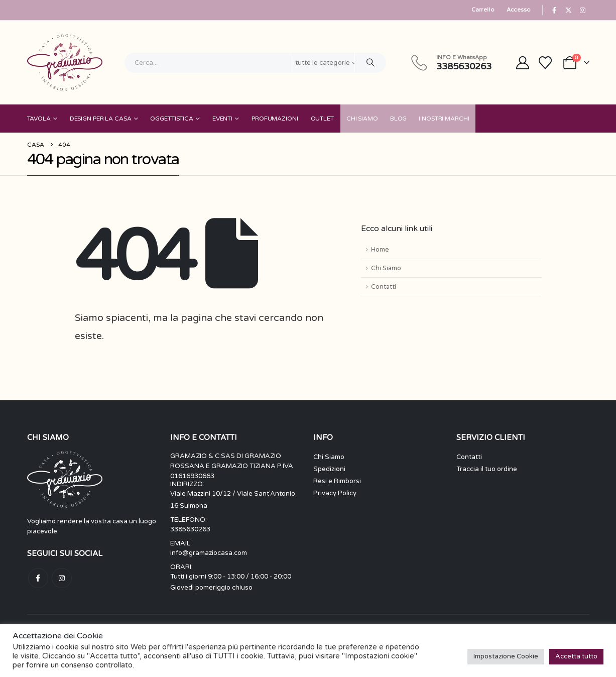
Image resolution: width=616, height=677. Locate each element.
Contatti (384, 287)
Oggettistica (172, 119)
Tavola (39, 119)
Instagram (62, 578)
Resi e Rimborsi (337, 481)
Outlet (322, 119)
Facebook (38, 578)
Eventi (222, 119)
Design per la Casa (101, 119)
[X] (568, 10)
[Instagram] (583, 10)
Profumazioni (275, 119)
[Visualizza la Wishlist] (545, 63)
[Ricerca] (371, 63)
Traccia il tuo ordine (487, 469)
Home (380, 250)
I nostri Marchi (444, 119)
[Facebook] (554, 10)
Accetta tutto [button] (576, 656)
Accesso (519, 10)
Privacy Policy (335, 493)
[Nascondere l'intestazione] (65, 63)
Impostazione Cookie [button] (506, 656)
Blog (399, 119)
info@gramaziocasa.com (209, 553)
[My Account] (522, 63)
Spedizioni (329, 469)
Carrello (483, 10)
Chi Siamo (362, 119)
